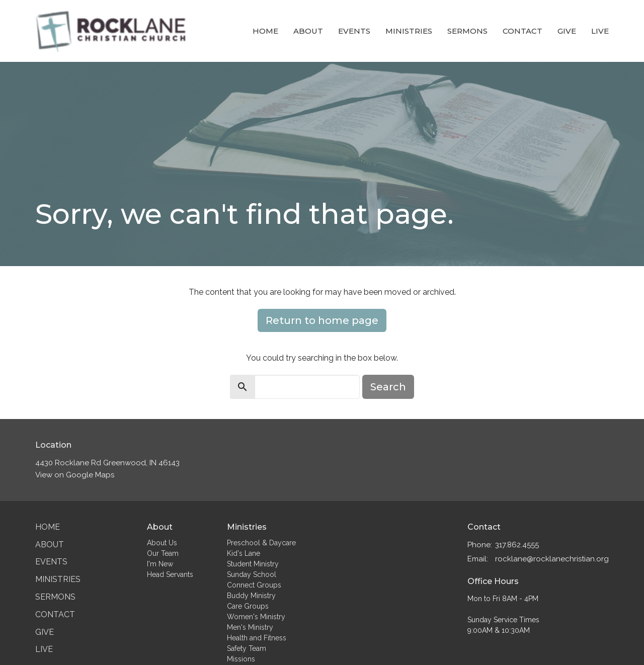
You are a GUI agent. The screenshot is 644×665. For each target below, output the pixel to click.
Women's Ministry (256, 617)
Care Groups (248, 606)
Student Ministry (253, 564)
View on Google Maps (75, 475)
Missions (241, 659)
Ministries (409, 31)
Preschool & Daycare (261, 543)
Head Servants (170, 574)
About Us (162, 543)
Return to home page (322, 320)
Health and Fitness (257, 638)
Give (567, 31)
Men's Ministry (250, 627)
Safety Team (247, 648)
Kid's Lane (244, 553)
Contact (522, 31)
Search (388, 387)
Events (354, 31)
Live (600, 31)
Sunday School (252, 574)
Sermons (467, 31)
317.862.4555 (517, 545)
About (308, 31)
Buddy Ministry (251, 596)
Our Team (163, 553)
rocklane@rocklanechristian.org (552, 559)
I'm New (160, 564)
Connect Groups (254, 585)
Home (265, 31)
